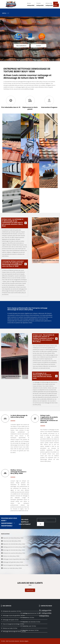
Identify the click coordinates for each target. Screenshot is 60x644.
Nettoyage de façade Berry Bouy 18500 (13, 562)
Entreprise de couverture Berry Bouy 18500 (14, 553)
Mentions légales (24, 641)
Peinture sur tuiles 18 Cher (10, 628)
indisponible (31, 5)
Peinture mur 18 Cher (28, 618)
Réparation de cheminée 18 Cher (31, 622)
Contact (39, 46)
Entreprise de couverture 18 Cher (12, 611)
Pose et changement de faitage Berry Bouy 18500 (16, 565)
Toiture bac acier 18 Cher (29, 626)
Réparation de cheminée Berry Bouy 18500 (14, 544)
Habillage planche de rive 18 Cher (31, 613)
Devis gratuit (56, 4)
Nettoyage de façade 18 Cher (11, 620)
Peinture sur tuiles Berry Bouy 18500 (12, 568)
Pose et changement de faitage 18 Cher (13, 624)
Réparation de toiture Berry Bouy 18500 (13, 538)
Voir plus (30, 590)
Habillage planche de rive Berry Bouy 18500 (14, 547)
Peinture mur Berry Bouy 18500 (11, 556)
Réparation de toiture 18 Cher (30, 630)
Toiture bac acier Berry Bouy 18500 (12, 541)
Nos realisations (21, 46)
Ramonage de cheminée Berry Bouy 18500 (14, 550)
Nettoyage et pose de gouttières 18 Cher (14, 615)
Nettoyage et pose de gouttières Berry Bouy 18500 (16, 559)
